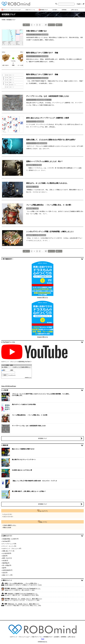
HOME (4, 20)
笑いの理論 (6, 565)
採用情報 (63, 637)
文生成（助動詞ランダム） (10, 525)
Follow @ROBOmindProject (9, 386)
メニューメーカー (8, 514)
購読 (5, 370)
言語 (4, 573)
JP (83, 4)
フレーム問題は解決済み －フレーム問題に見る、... (24, 583)
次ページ (51, 25)
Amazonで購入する (43, 297)
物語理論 (5, 563)
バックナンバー (12, 375)
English (79, 4)
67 (46, 25)
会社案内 (57, 637)
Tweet (43, 639)
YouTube (5, 541)
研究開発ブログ (42, 438)
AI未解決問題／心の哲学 (9, 539)
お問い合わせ (71, 637)
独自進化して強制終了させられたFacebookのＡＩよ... (26, 588)
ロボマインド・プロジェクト (11, 548)
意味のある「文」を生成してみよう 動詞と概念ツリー (26, 599)
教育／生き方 (6, 558)
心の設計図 (6, 553)
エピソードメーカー (8, 516)
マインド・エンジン (8, 546)
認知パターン (6, 575)
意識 (4, 556)
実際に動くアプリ (8, 551)
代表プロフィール (37, 637)
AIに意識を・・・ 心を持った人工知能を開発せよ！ (17, 367)
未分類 (4, 561)
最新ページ (59, 25)
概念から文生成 (7, 527)
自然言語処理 (6, 570)
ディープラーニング (8, 544)
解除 (11, 370)
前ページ (26, 25)
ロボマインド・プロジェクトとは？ (20, 637)
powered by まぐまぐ (28, 377)
